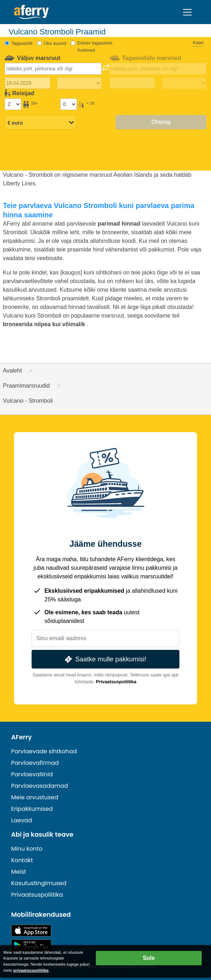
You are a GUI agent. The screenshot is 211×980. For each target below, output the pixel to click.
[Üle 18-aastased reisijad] (13, 104)
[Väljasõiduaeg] (79, 83)
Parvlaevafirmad (35, 763)
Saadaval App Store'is (31, 931)
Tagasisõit (22, 43)
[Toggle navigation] (187, 12)
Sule (149, 958)
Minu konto (27, 849)
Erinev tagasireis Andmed (95, 47)
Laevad (22, 820)
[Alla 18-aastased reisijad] (69, 104)
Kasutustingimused (39, 883)
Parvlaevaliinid (32, 774)
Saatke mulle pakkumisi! (105, 659)
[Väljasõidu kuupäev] (27, 83)
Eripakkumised (32, 809)
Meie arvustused (35, 797)
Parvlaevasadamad (39, 786)
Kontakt (22, 860)
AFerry (22, 737)
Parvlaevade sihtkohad (44, 751)
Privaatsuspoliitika (116, 682)
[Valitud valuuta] (41, 123)
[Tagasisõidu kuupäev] (132, 83)
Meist (19, 872)
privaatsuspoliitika (31, 970)
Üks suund (55, 43)
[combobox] (53, 69)
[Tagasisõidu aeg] (184, 83)
